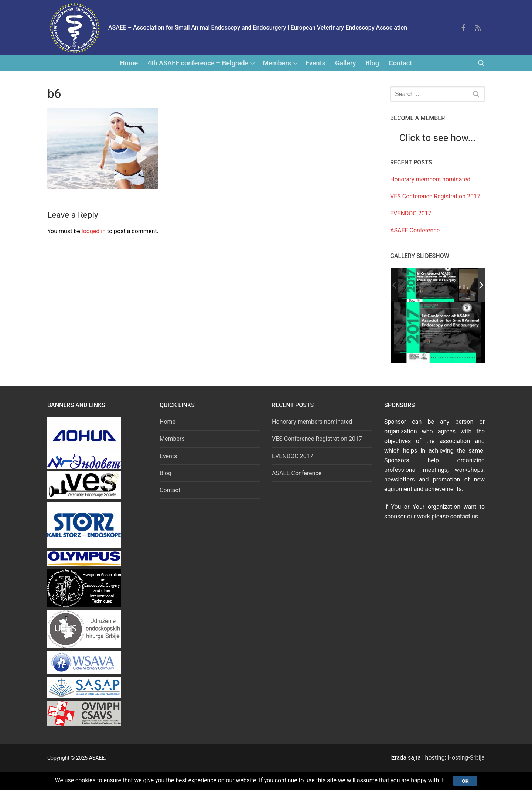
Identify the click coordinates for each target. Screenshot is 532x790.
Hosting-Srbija (466, 758)
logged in (94, 231)
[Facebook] (463, 28)
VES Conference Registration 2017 (435, 196)
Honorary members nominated (430, 179)
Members (172, 439)
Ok (468, 780)
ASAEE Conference (415, 230)
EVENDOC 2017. (412, 213)
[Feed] (478, 28)
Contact (170, 490)
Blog (166, 473)
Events (168, 456)
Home (168, 422)
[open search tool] (481, 63)
